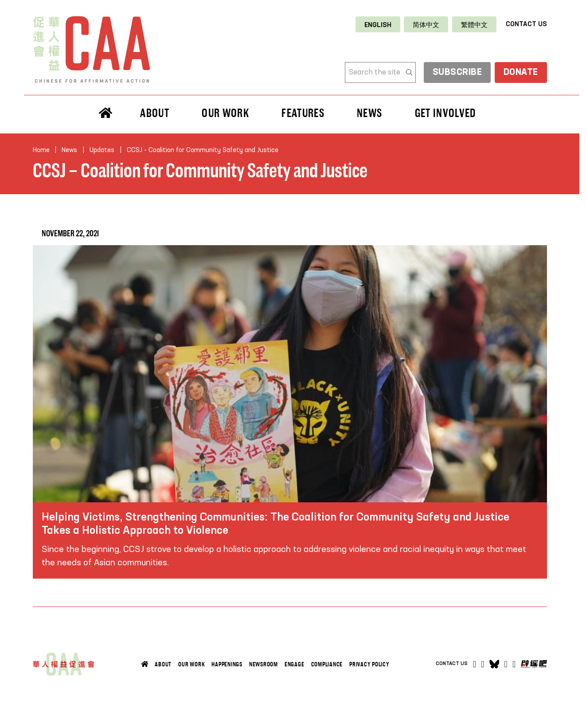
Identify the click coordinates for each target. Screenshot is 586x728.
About (155, 113)
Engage (295, 664)
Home (41, 150)
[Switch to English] (378, 25)
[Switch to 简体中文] (426, 25)
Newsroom (264, 664)
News (369, 113)
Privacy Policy (369, 664)
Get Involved (445, 113)
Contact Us (526, 24)
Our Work (225, 113)
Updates (102, 150)
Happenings (227, 664)
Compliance (327, 664)
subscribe (457, 73)
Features (303, 113)
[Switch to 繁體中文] (474, 25)
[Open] (514, 664)
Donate (521, 73)
